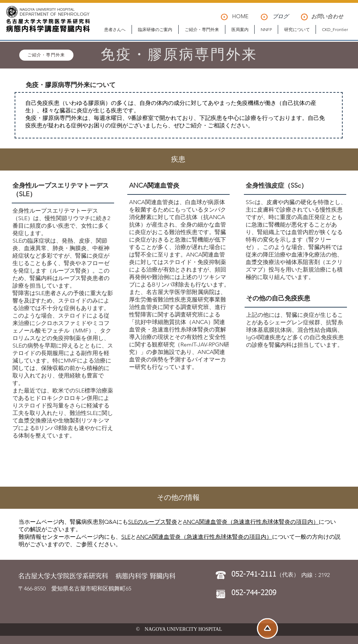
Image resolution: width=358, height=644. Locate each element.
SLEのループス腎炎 (153, 522)
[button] (115, 29)
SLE (126, 537)
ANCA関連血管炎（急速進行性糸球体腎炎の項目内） (251, 522)
